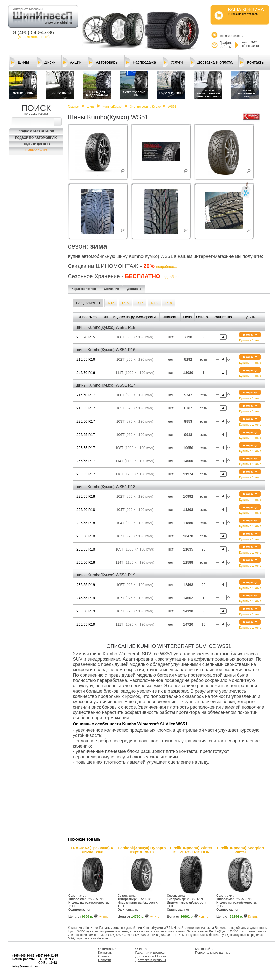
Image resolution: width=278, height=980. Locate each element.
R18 (154, 303)
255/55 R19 (86, 624)
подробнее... (166, 267)
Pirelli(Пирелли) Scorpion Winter (240, 850)
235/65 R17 (86, 448)
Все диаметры (88, 303)
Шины (20, 62)
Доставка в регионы (151, 960)
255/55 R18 (86, 549)
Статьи (103, 956)
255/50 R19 (86, 611)
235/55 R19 (86, 585)
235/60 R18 (86, 536)
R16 (126, 303)
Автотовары (103, 62)
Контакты (252, 62)
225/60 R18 (86, 510)
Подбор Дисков (36, 144)
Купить (103, 917)
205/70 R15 (86, 337)
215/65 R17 (86, 408)
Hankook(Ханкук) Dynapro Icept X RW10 (142, 850)
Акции (72, 62)
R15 (111, 303)
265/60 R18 (86, 562)
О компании (107, 949)
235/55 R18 (86, 523)
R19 (169, 303)
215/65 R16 (86, 359)
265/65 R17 (86, 474)
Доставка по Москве (151, 956)
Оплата (141, 949)
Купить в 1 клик (250, 340)
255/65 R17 (86, 461)
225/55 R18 (86, 496)
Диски (46, 62)
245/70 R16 (86, 373)
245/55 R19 (86, 598)
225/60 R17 (86, 421)
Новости (104, 960)
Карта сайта (204, 949)
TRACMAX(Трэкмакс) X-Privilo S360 (92, 850)
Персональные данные (213, 952)
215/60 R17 (86, 395)
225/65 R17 (86, 435)
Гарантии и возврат (150, 952)
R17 (140, 303)
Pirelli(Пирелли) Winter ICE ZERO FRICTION (191, 850)
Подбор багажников (36, 131)
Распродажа (141, 62)
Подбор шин (36, 150)
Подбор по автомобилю (36, 138)
